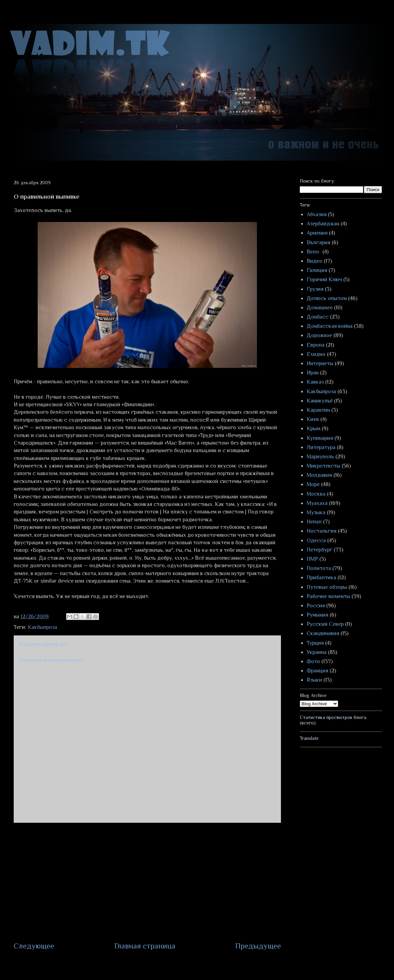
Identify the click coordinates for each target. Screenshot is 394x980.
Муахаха (317, 503)
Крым (313, 429)
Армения (317, 233)
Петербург (319, 550)
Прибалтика (321, 578)
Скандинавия (323, 633)
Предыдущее (258, 946)
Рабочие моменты (328, 596)
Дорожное (319, 335)
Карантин (318, 410)
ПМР (312, 559)
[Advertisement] (147, 882)
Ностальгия (322, 531)
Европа (316, 345)
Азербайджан (323, 224)
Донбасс (318, 317)
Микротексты (323, 466)
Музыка (316, 512)
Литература (321, 447)
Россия (316, 606)
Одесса (316, 541)
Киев (313, 419)
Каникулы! (320, 401)
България (318, 243)
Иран (313, 373)
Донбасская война (330, 326)
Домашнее (320, 308)
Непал (314, 522)
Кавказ (315, 382)
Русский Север (325, 624)
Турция (315, 643)
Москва (316, 494)
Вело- (314, 252)
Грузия (315, 289)
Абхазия (317, 214)
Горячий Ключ (324, 280)
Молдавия (319, 475)
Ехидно (316, 354)
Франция (317, 671)
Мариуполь (320, 457)
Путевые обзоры (327, 587)
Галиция (317, 270)
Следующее (34, 946)
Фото (313, 661)
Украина (317, 652)
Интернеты (320, 363)
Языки (314, 680)
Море (313, 484)
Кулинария (320, 438)
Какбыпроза (42, 627)
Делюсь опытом (327, 298)
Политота (319, 568)
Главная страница (145, 946)
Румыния (317, 615)
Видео (315, 261)
